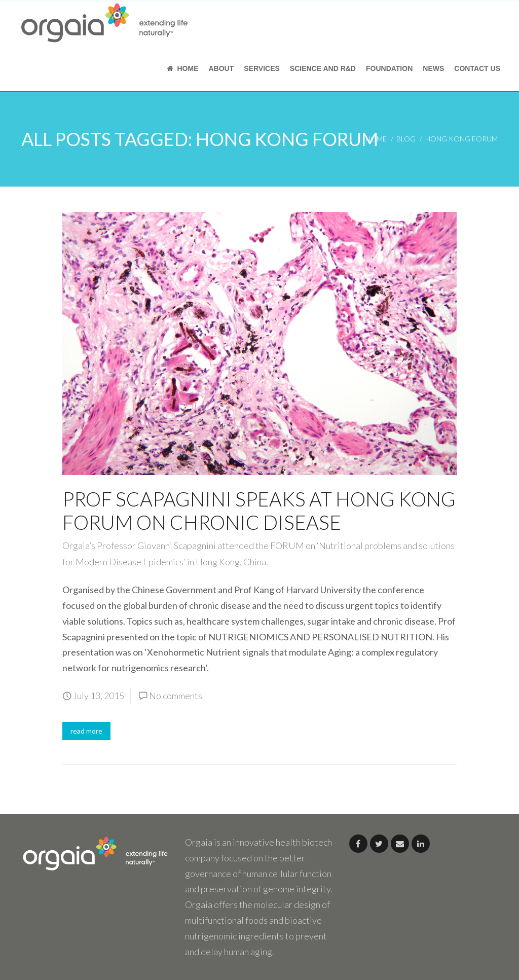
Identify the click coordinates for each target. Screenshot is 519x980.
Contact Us (477, 68)
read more (86, 731)
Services (262, 68)
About (221, 68)
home (376, 139)
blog (406, 139)
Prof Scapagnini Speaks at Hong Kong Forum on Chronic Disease (259, 511)
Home (183, 68)
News (433, 68)
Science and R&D (323, 68)
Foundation (389, 68)
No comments (176, 696)
